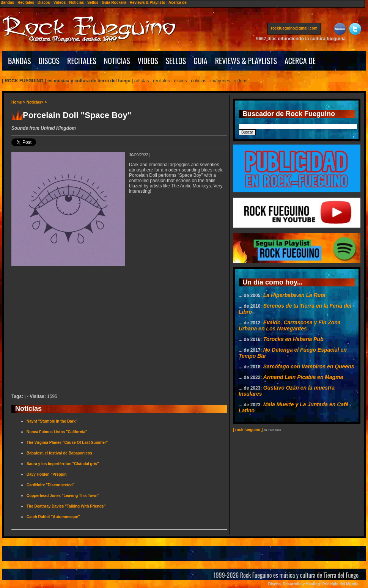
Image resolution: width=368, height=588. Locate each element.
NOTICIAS (117, 61)
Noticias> (35, 102)
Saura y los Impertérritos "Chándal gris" (63, 464)
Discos (44, 2)
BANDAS (20, 61)
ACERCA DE (300, 61)
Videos (60, 2)
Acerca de (178, 2)
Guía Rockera (114, 2)
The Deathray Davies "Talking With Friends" (66, 506)
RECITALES (82, 61)
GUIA (200, 61)
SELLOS (176, 61)
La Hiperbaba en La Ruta (294, 295)
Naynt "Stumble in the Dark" (52, 421)
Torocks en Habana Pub (293, 339)
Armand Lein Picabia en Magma (303, 377)
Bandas (7, 2)
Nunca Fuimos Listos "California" (57, 432)
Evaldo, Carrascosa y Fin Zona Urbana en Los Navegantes (290, 325)
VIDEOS (148, 61)
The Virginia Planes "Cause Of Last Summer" (67, 443)
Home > (18, 102)
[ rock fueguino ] (248, 430)
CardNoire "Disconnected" (50, 485)
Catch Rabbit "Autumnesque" (53, 517)
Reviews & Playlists (147, 2)
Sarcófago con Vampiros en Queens (309, 366)
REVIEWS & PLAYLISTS (246, 61)
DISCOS (49, 61)
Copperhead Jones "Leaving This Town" (63, 496)
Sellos (93, 2)
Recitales (26, 2)
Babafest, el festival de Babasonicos (59, 453)
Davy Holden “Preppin (47, 474)
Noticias (76, 2)
